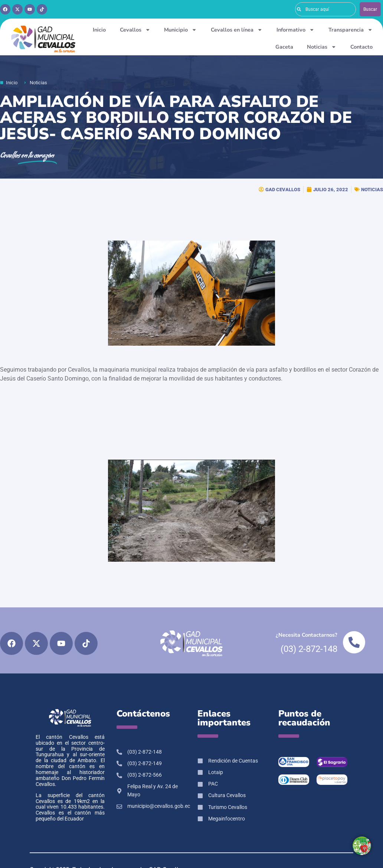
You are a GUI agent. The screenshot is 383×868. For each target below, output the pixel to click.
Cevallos (135, 30)
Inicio (99, 30)
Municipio (180, 30)
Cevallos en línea (237, 30)
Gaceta (284, 47)
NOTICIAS (372, 190)
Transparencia (351, 30)
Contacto (361, 47)
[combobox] (325, 9)
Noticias (322, 47)
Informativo (295, 30)
